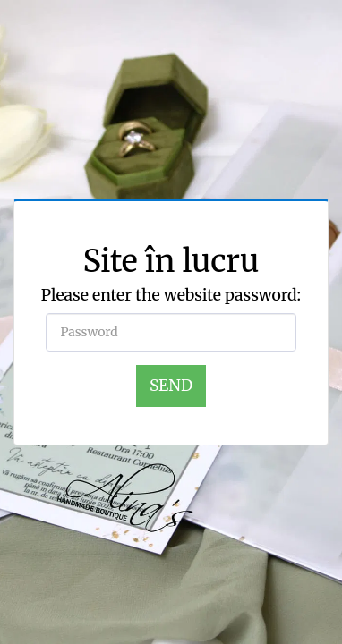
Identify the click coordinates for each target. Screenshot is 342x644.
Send (171, 386)
